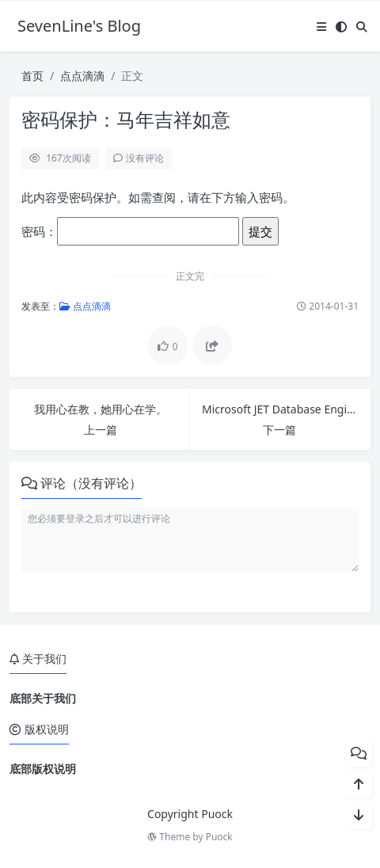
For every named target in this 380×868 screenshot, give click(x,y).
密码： (130, 231)
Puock (219, 837)
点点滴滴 (82, 76)
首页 (32, 76)
